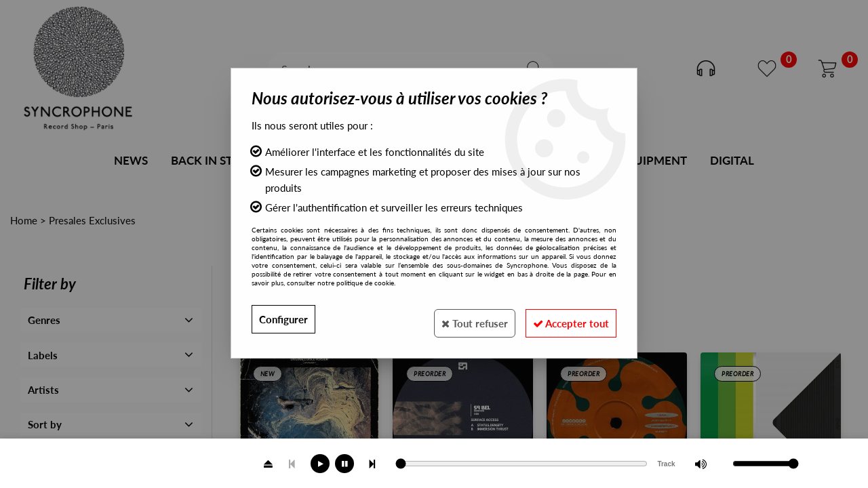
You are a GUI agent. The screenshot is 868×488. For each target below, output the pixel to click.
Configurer (285, 319)
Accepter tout (565, 319)
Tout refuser (457, 319)
